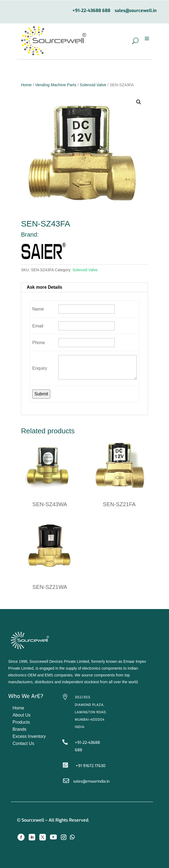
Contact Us (23, 743)
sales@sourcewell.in (136, 11)
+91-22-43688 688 (91, 11)
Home (26, 85)
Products (21, 722)
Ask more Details (45, 287)
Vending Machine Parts (56, 85)
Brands (20, 729)
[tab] (84, 287)
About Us (22, 715)
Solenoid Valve (93, 85)
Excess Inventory (29, 736)
